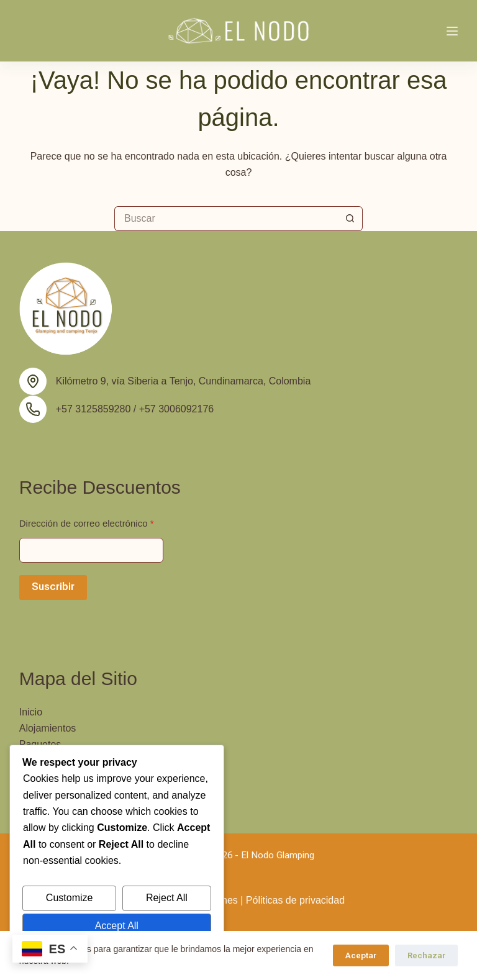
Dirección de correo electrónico (87, 523)
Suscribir (53, 587)
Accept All (117, 926)
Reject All (167, 898)
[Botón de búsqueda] (350, 219)
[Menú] (452, 31)
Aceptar (361, 955)
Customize (70, 898)
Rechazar (426, 955)
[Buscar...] (226, 219)
